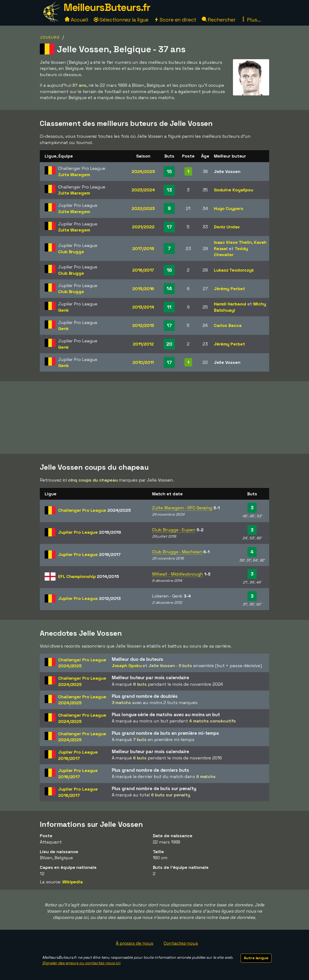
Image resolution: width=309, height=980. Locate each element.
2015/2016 (143, 289)
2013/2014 (143, 307)
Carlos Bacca (228, 325)
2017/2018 (143, 249)
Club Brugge (71, 252)
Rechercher (219, 20)
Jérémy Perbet (229, 289)
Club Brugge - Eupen (174, 530)
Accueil (76, 20)
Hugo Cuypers (229, 208)
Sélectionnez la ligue (121, 20)
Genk (63, 310)
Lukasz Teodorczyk (234, 270)
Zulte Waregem (74, 175)
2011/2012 (143, 344)
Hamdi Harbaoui (230, 304)
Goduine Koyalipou (234, 190)
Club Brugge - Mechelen (177, 552)
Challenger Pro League (95, 510)
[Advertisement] (154, 418)
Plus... (251, 20)
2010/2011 (143, 362)
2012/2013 (143, 325)
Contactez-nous (181, 943)
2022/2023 (143, 208)
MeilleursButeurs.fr (107, 7)
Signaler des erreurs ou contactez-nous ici (81, 963)
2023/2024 (143, 190)
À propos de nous (134, 943)
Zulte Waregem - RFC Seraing (182, 508)
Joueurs (50, 37)
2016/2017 (143, 270)
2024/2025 (143, 171)
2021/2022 (143, 227)
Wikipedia (73, 882)
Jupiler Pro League (90, 532)
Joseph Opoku (127, 666)
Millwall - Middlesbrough (178, 574)
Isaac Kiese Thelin (233, 242)
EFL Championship (88, 576)
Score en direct (175, 20)
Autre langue (256, 958)
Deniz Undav (227, 227)
